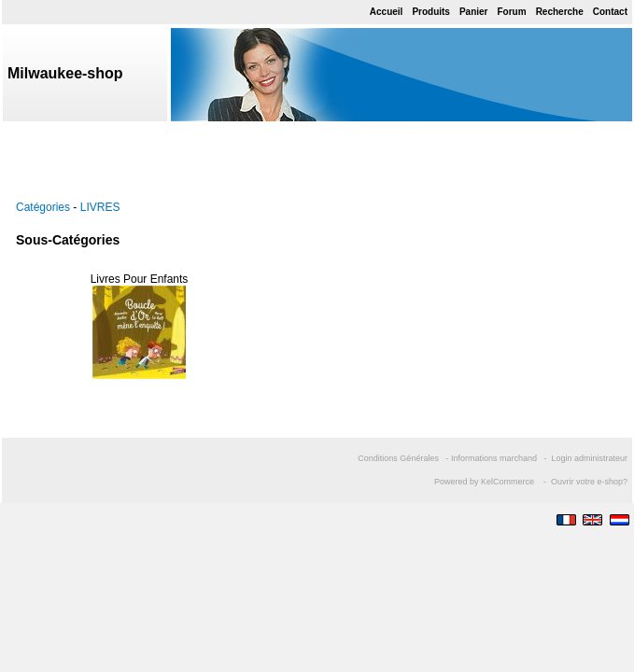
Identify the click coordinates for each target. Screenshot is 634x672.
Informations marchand (494, 458)
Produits (431, 12)
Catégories (43, 207)
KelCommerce (509, 482)
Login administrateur (589, 458)
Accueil (387, 12)
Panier (474, 12)
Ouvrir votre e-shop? (589, 482)
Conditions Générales (398, 458)
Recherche (560, 12)
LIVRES (100, 207)
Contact (610, 12)
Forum (512, 12)
